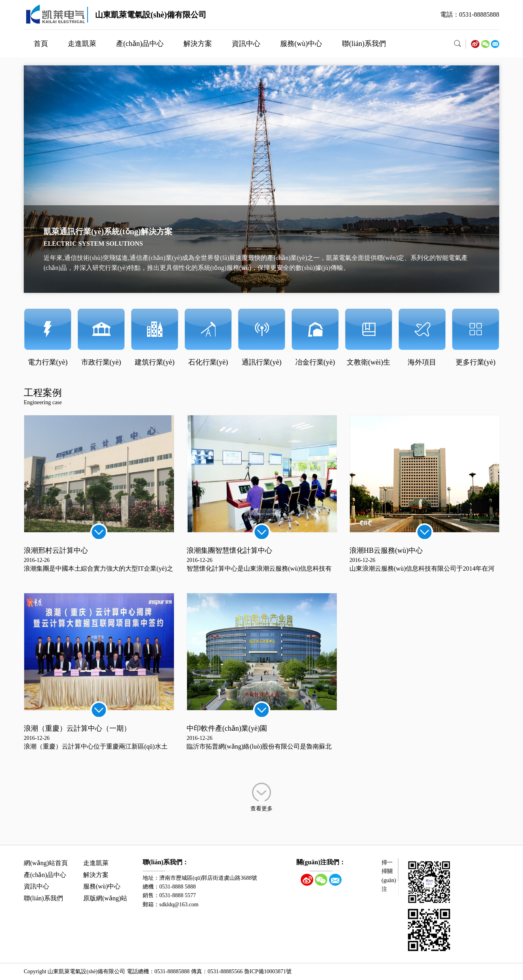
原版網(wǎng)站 (105, 898)
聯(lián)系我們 (364, 44)
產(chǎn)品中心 (140, 44)
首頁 (41, 44)
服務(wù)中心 (301, 44)
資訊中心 (246, 44)
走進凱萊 (82, 44)
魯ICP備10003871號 (268, 971)
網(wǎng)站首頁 (46, 863)
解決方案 (198, 44)
